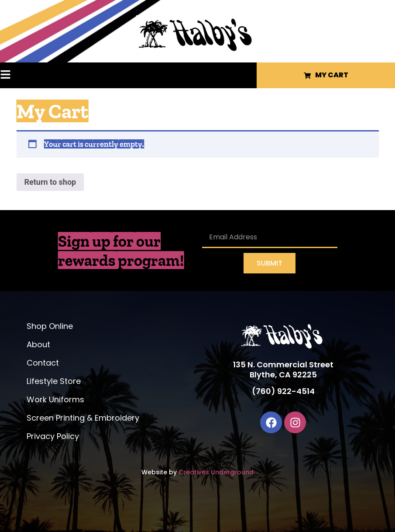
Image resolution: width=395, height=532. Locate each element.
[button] (20, 75)
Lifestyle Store (54, 381)
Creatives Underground (216, 472)
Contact (43, 363)
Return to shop (50, 182)
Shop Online (50, 326)
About (38, 344)
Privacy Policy (53, 436)
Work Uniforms (55, 399)
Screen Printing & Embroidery (83, 418)
